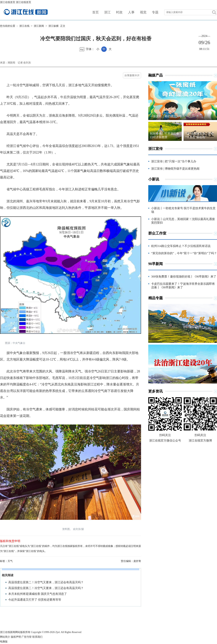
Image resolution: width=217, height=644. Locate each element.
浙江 (107, 12)
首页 (95, 12)
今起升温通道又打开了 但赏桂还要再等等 (35, 600)
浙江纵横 (54, 26)
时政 (119, 12)
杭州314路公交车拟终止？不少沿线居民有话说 (181, 246)
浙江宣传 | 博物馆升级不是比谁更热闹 (175, 169)
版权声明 (16, 637)
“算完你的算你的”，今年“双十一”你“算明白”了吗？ (184, 253)
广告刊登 (27, 637)
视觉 (143, 12)
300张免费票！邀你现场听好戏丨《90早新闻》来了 (184, 277)
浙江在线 (24, 26)
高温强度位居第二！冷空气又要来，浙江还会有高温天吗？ (46, 582)
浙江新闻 (39, 26)
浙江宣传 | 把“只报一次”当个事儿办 (174, 161)
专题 (155, 12)
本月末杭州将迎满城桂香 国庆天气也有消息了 (38, 594)
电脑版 (4, 642)
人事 (131, 12)
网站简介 (5, 637)
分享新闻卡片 (132, 75)
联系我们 (37, 637)
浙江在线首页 (8, 2)
